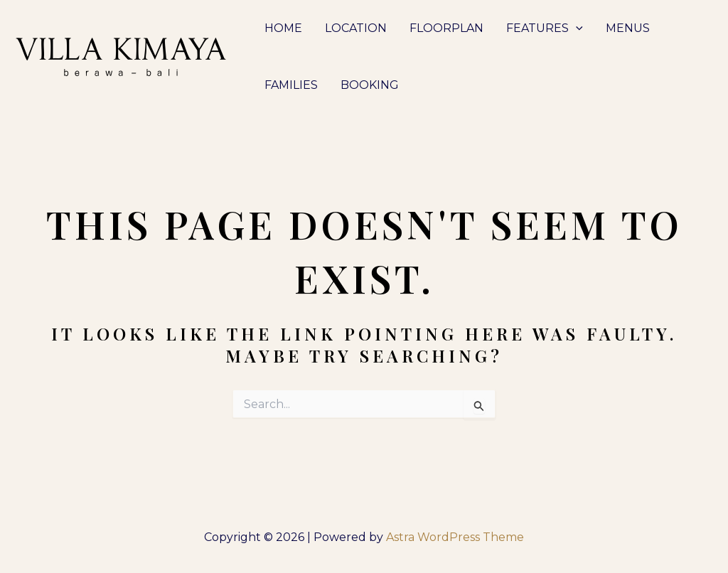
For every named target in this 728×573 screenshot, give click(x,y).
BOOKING (370, 85)
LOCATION (356, 28)
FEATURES (545, 28)
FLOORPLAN (446, 28)
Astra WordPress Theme (455, 537)
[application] (576, 28)
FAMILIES (291, 85)
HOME (283, 28)
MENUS (628, 28)
